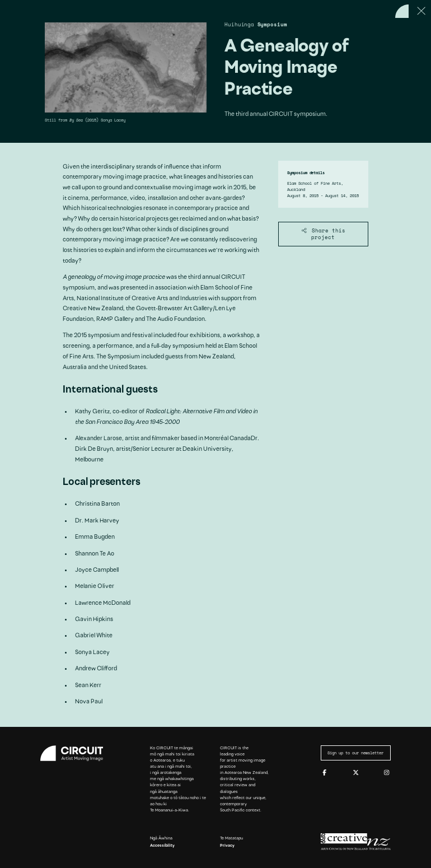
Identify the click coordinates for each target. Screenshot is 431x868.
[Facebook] (324, 773)
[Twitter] (356, 773)
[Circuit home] (75, 753)
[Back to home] (402, 11)
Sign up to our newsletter (355, 753)
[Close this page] (421, 11)
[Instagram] (387, 773)
